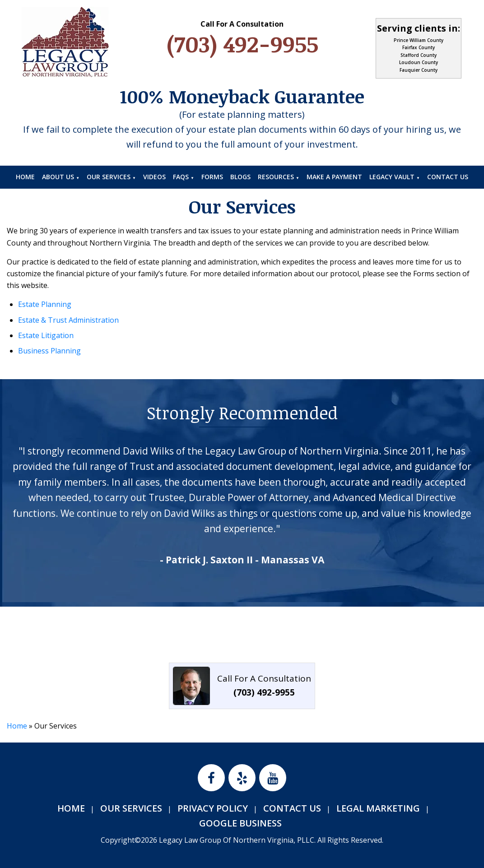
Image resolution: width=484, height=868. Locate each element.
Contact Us (448, 177)
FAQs (181, 177)
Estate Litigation (46, 335)
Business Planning (49, 351)
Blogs (240, 177)
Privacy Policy (213, 808)
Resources (276, 177)
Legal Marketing (378, 808)
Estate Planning (45, 304)
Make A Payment (334, 177)
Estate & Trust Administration (68, 320)
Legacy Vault (392, 177)
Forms (212, 177)
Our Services (109, 177)
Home (25, 177)
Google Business (240, 823)
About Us (58, 177)
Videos (154, 177)
